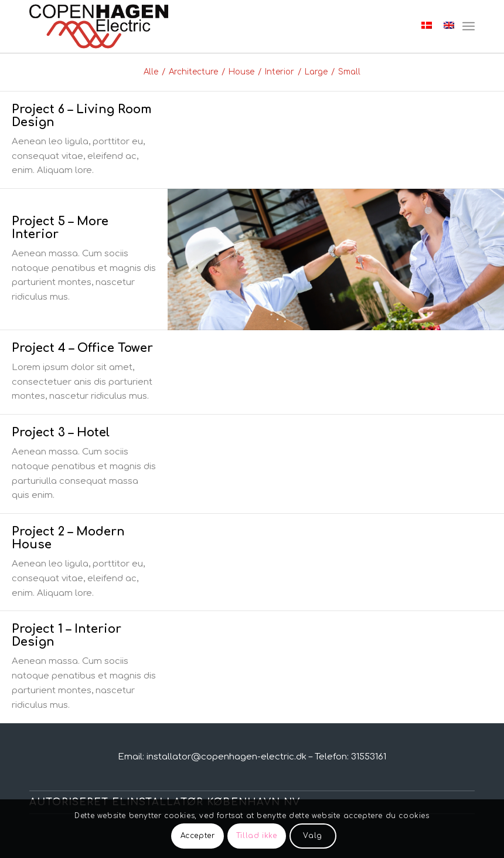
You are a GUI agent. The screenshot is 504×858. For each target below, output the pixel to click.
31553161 (369, 757)
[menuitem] (469, 26)
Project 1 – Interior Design (67, 635)
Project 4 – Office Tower (82, 348)
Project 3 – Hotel (61, 433)
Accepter (198, 836)
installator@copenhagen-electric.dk (227, 757)
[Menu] (469, 26)
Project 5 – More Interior (60, 228)
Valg (312, 836)
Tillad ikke (257, 836)
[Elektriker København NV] (99, 26)
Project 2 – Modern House (68, 538)
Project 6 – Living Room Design (82, 116)
